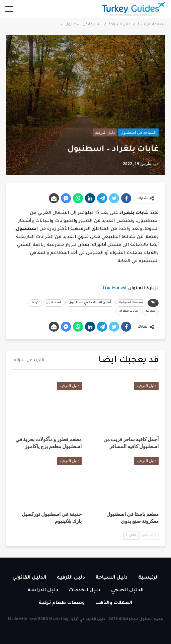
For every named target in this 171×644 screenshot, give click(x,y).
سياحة (150, 311)
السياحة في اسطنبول (138, 132)
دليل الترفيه (105, 132)
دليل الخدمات (85, 591)
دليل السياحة (112, 578)
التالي (131, 535)
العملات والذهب (114, 603)
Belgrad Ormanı (131, 303)
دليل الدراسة (43, 591)
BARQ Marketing (53, 619)
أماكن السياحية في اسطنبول (90, 303)
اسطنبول (54, 303)
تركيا (35, 303)
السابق (149, 535)
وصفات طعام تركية (62, 603)
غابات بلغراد (129, 311)
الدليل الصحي (127, 591)
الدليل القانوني (29, 578)
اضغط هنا (115, 288)
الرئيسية (148, 578)
